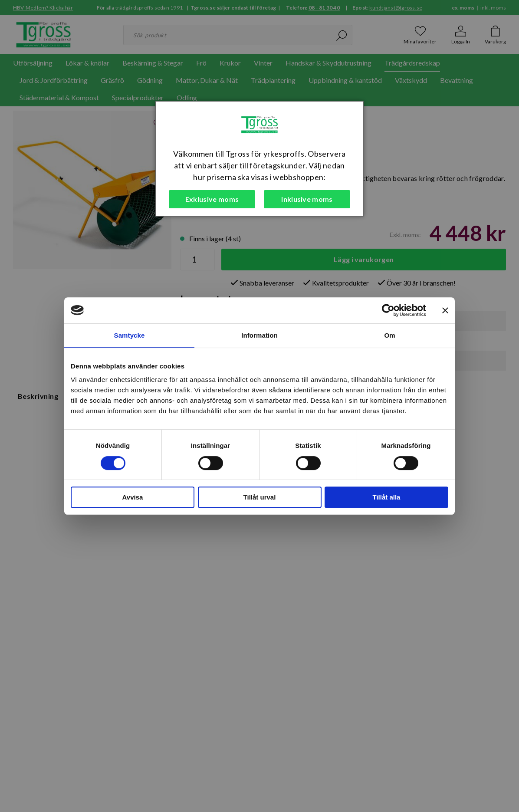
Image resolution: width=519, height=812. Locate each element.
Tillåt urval (260, 497)
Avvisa (133, 497)
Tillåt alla (387, 497)
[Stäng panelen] (445, 310)
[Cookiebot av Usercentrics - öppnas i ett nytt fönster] (388, 310)
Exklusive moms (212, 199)
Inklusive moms (307, 199)
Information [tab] (259, 335)
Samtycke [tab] (130, 335)
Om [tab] (389, 335)
